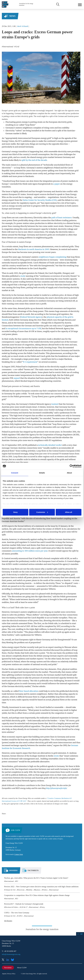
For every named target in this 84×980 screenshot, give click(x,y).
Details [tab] (42, 473)
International (9, 881)
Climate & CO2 (10, 890)
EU (17, 881)
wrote (56, 756)
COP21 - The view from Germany (17, 913)
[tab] (11, 871)
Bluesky (13, 960)
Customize (42, 512)
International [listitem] (8, 47)
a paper (57, 184)
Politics (45, 890)
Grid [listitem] (17, 47)
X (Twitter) (4, 960)
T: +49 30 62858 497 (9, 951)
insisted (55, 404)
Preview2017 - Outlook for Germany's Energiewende (24, 904)
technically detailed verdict (50, 445)
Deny (15, 512)
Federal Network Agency (31, 317)
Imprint (4, 974)
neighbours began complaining (53, 257)
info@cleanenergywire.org (11, 954)
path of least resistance (62, 218)
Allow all (69, 512)
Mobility (30, 890)
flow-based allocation (29, 691)
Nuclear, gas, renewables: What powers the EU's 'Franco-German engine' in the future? (36, 878)
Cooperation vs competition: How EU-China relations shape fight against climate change (37, 895)
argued (17, 378)
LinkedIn (9, 960)
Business (37, 890)
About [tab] (69, 473)
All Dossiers (8, 921)
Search (58, 4)
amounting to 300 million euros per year (30, 551)
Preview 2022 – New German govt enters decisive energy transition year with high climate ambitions (41, 887)
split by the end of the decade (34, 160)
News (12, 16)
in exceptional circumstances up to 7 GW (23, 328)
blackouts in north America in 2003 (34, 249)
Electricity (21, 890)
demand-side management (23, 759)
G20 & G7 (24, 907)
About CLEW (22, 968)
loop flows (21, 168)
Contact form (19, 854)
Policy (43, 907)
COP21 (20, 916)
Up (81, 934)
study (23, 276)
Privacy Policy (11, 974)
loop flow (16, 181)
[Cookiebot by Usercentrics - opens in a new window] (71, 466)
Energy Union (8, 141)
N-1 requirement (30, 362)
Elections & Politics (12, 907)
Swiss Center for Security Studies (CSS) (40, 200)
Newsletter (8, 968)
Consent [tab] (15, 473)
